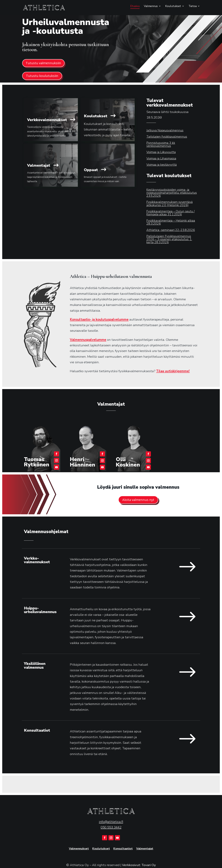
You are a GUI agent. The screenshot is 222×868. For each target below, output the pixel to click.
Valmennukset (79, 849)
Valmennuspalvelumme (88, 340)
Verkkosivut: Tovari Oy (139, 865)
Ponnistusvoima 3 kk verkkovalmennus (161, 144)
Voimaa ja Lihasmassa (161, 159)
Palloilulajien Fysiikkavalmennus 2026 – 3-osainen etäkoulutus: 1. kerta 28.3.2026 (169, 239)
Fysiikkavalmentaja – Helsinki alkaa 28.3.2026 (171, 222)
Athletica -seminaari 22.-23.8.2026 (171, 230)
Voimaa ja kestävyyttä (162, 165)
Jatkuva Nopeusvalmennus (165, 130)
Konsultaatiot (123, 849)
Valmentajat (145, 849)
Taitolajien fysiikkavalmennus (167, 137)
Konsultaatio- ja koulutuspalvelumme (99, 319)
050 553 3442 (111, 827)
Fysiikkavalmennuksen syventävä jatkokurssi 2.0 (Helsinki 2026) (170, 204)
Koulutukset (173, 6)
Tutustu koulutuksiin (42, 76)
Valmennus (151, 6)
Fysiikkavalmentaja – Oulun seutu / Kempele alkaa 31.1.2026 (170, 213)
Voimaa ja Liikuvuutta (161, 152)
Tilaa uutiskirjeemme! (173, 371)
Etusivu (135, 6)
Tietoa (193, 6)
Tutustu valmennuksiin (43, 63)
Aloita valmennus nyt (138, 500)
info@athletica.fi (111, 822)
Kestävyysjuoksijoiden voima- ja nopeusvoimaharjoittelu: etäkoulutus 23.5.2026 (172, 193)
